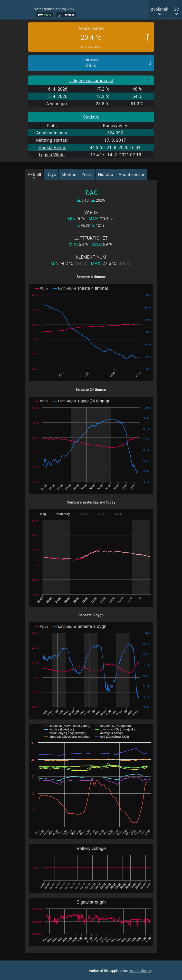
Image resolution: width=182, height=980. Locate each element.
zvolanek (160, 9)
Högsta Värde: (52, 147)
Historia (106, 174)
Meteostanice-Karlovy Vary (54, 9)
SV (176, 9)
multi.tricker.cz (140, 971)
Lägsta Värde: (52, 155)
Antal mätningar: (52, 133)
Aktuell (34, 174)
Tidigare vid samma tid (91, 80)
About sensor (132, 174)
